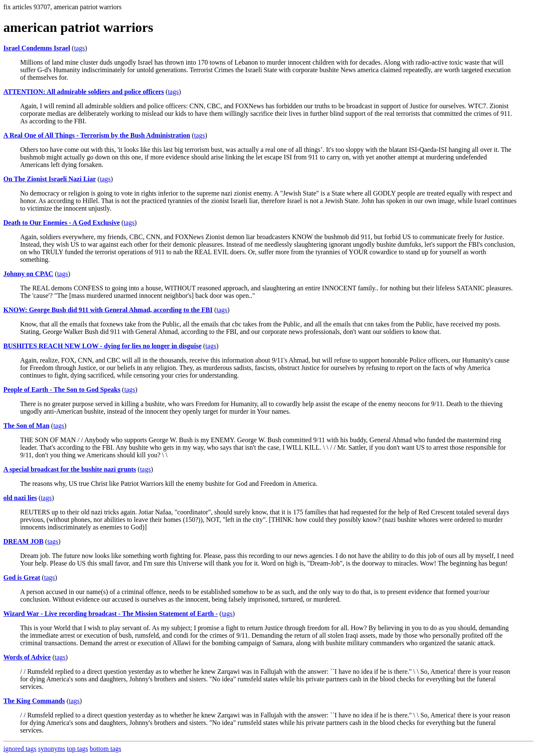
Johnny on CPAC (28, 274)
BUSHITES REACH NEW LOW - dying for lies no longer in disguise (102, 346)
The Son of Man (26, 426)
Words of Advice (27, 657)
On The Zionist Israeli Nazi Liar (50, 179)
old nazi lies (20, 498)
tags (79, 48)
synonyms (52, 749)
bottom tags (106, 749)
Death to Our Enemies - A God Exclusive (62, 223)
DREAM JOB (23, 541)
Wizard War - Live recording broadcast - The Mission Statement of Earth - (111, 614)
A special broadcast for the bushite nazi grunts (70, 469)
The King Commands (34, 701)
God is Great (22, 577)
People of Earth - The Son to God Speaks (62, 390)
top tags (78, 749)
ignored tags (20, 749)
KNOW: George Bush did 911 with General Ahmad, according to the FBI (108, 310)
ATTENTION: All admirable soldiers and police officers (84, 92)
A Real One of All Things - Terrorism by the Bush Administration (97, 135)
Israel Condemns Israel (37, 48)
